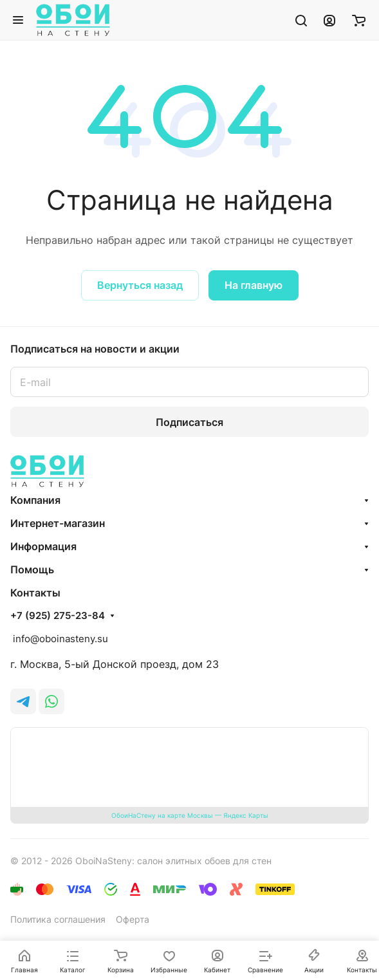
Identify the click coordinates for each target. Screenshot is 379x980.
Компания (35, 500)
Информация (43, 546)
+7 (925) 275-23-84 (58, 616)
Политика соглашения (58, 919)
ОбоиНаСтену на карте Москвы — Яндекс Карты (190, 815)
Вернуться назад (140, 285)
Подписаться (189, 422)
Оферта (133, 919)
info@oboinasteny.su (59, 639)
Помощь (32, 569)
